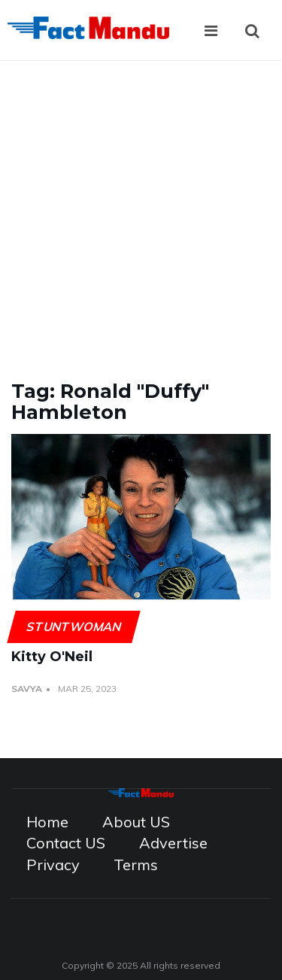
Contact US (66, 843)
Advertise (173, 843)
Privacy (53, 865)
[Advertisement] (141, 209)
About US (136, 822)
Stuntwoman (73, 627)
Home (47, 822)
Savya (27, 689)
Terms (136, 865)
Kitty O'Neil (52, 657)
